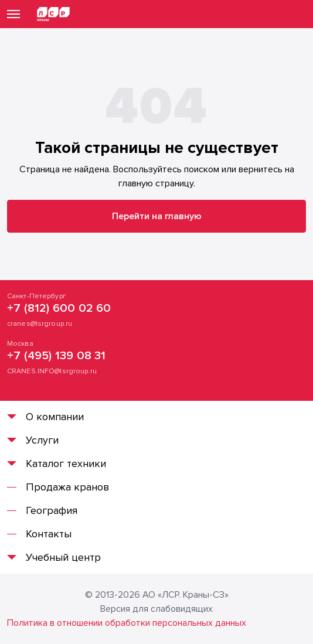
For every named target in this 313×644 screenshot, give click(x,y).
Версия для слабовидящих (156, 609)
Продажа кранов (67, 487)
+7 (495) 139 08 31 (57, 356)
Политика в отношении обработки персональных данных (127, 623)
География (52, 510)
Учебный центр (63, 557)
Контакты (49, 534)
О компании (55, 417)
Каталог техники (66, 464)
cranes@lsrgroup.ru (40, 324)
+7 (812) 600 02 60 (59, 308)
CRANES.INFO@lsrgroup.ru (52, 371)
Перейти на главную (157, 216)
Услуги (42, 440)
